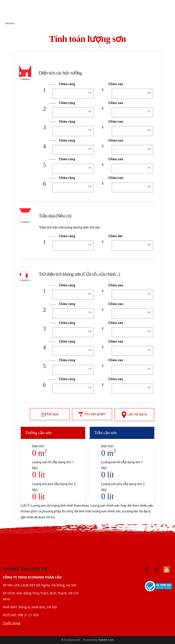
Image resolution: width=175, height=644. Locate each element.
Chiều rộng (67, 84)
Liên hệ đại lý (134, 415)
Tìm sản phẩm (92, 414)
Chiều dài (115, 236)
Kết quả (50, 414)
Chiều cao (116, 84)
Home (10, 23)
